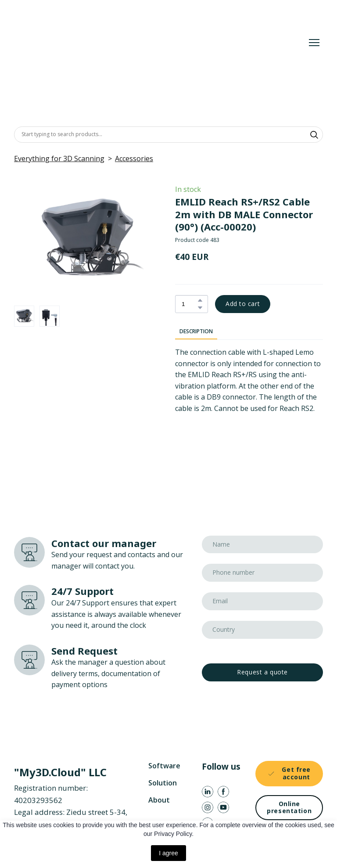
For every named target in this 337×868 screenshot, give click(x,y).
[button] (314, 135)
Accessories (134, 158)
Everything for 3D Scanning (59, 158)
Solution (163, 783)
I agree (168, 853)
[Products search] (168, 134)
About (159, 800)
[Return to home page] (143, 42)
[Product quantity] (189, 304)
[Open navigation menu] (314, 43)
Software (164, 766)
